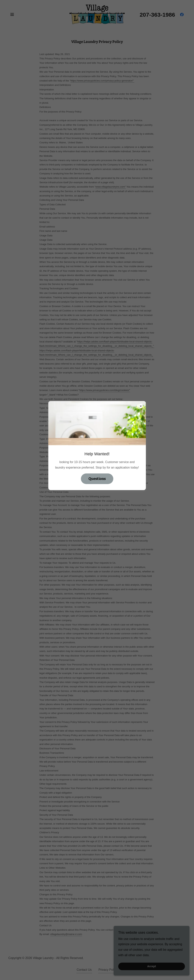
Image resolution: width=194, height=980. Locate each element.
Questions (97, 479)
